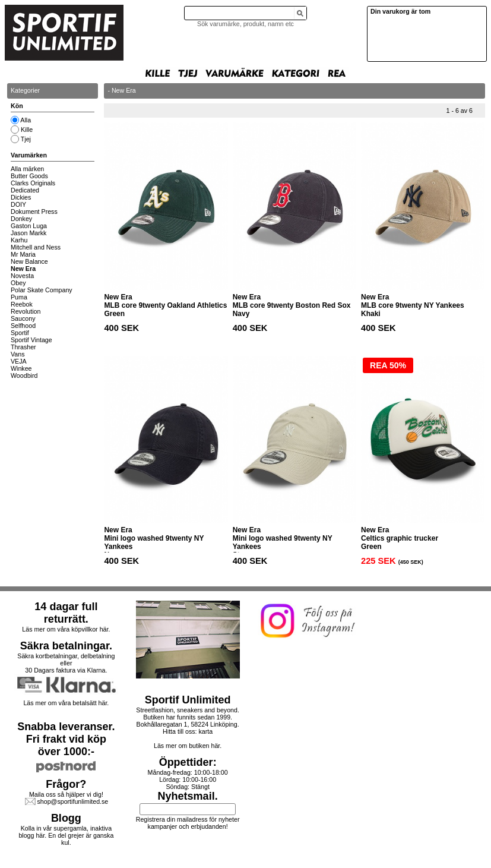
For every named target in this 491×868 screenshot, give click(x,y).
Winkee (21, 368)
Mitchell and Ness (36, 247)
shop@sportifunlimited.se (72, 801)
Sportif (20, 333)
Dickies (21, 197)
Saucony (23, 318)
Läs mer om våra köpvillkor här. (66, 629)
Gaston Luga (29, 226)
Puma (19, 297)
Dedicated (25, 190)
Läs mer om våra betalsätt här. (66, 703)
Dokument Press (34, 212)
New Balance (29, 261)
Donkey (21, 219)
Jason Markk (28, 233)
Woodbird (24, 375)
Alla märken (27, 169)
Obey (18, 283)
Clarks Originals (33, 183)
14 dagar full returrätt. (66, 613)
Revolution (26, 311)
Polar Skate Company (42, 290)
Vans (18, 354)
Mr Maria (23, 254)
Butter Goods (29, 176)
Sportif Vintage (31, 340)
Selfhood (23, 326)
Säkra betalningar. (66, 646)
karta (205, 731)
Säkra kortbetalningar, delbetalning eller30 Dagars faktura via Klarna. (66, 663)
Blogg (66, 818)
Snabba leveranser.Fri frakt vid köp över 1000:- (66, 739)
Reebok (22, 304)
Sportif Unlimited (188, 700)
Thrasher (23, 347)
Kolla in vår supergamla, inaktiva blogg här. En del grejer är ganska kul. (66, 835)
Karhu (19, 240)
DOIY (18, 204)
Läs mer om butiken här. (188, 746)
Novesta (22, 276)
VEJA (19, 361)
